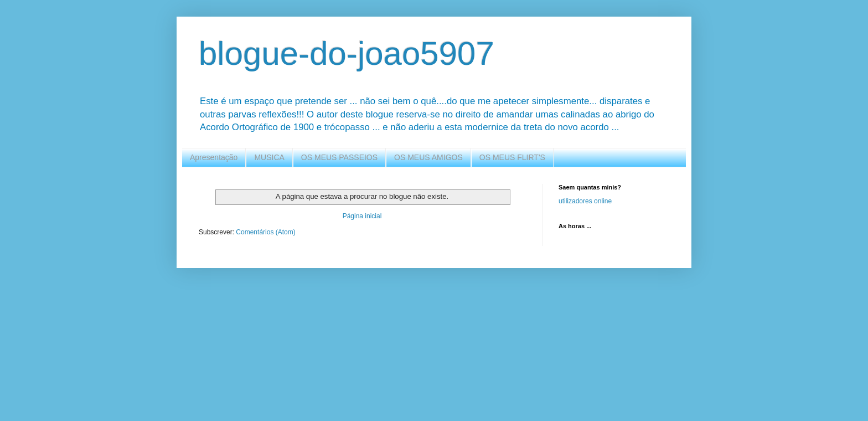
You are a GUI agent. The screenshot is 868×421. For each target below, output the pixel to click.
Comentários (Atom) (265, 232)
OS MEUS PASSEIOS (339, 157)
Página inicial (362, 216)
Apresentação (214, 157)
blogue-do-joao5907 (347, 53)
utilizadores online (585, 201)
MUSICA (269, 157)
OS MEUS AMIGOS (428, 157)
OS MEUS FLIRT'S (512, 157)
